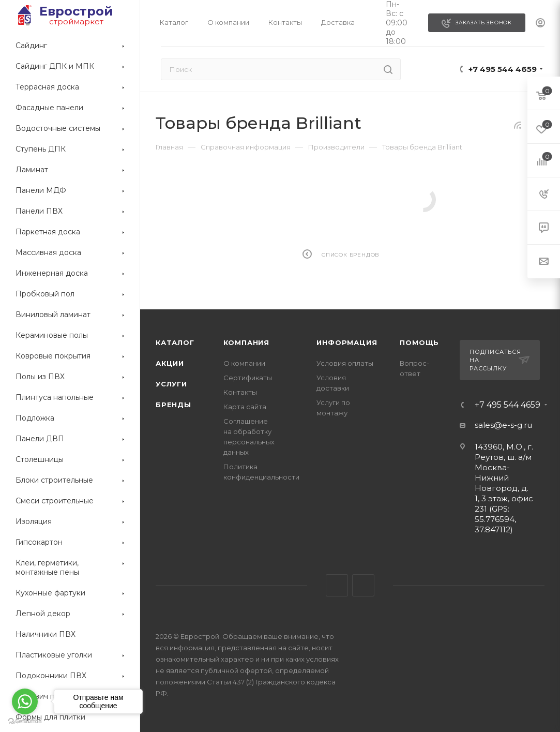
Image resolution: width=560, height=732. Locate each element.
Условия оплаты (345, 363)
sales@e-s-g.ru (503, 425)
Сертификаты (248, 378)
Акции (170, 363)
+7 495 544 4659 (503, 69)
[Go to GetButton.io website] (25, 721)
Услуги (171, 384)
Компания (246, 342)
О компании (244, 363)
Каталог (175, 342)
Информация (347, 342)
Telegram (337, 585)
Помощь (419, 342)
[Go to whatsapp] (25, 701)
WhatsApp (363, 585)
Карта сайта (245, 407)
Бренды (173, 405)
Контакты (240, 392)
